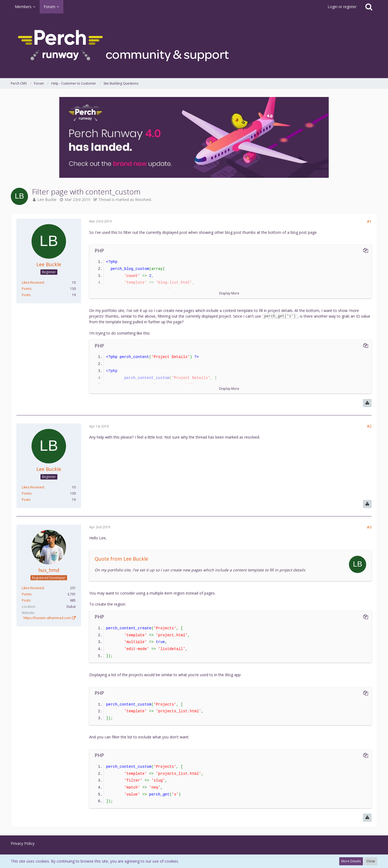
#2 (369, 426)
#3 (369, 527)
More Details (351, 861)
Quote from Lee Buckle (121, 559)
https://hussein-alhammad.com (47, 618)
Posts (26, 295)
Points (27, 289)
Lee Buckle (47, 199)
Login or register (342, 7)
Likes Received (33, 282)
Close (371, 861)
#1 (369, 221)
